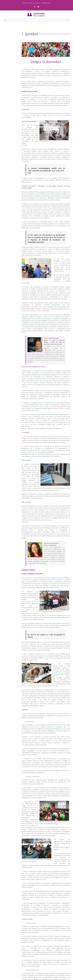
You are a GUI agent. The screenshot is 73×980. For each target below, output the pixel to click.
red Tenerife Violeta (64, 737)
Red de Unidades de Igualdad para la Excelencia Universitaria (61, 672)
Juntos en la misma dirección (46, 403)
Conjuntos (59, 424)
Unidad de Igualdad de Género (54, 578)
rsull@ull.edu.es (46, 3)
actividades (51, 415)
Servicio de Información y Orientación (45, 101)
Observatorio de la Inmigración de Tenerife (35, 371)
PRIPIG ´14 (42, 658)
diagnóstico (49, 646)
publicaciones (26, 426)
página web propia (27, 694)
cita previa (25, 145)
